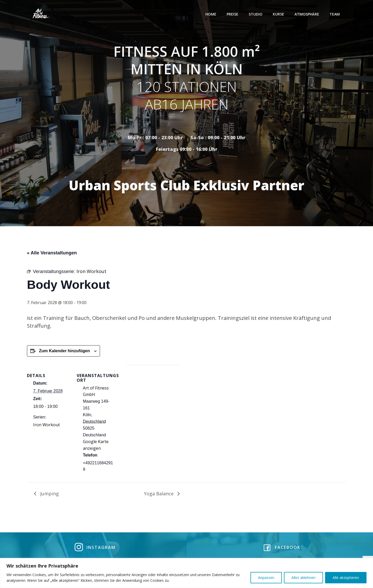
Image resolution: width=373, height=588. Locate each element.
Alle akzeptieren (346, 578)
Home (212, 14)
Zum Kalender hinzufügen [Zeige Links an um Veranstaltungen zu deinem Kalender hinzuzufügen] (64, 353)
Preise (234, 14)
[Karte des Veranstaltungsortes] (154, 403)
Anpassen (266, 578)
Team (336, 14)
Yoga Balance (159, 495)
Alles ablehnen (303, 578)
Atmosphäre (308, 14)
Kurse (279, 14)
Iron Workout (46, 427)
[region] (187, 573)
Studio (257, 14)
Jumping (49, 495)
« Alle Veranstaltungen (52, 255)
